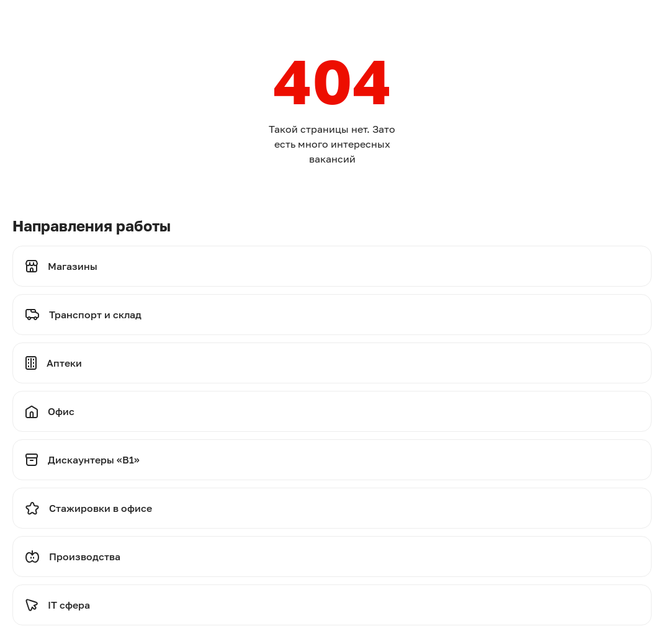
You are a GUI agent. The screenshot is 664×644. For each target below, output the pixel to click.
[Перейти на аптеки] (332, 363)
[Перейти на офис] (332, 411)
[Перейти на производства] (332, 557)
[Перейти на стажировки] (332, 508)
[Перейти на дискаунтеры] (332, 460)
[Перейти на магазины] (332, 266)
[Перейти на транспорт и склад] (332, 315)
